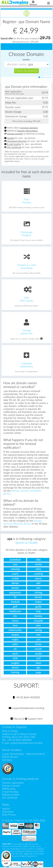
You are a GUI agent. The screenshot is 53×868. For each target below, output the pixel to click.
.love (15, 625)
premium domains (29, 128)
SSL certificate (10, 798)
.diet (38, 583)
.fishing (38, 593)
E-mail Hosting (10, 792)
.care (15, 564)
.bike (38, 560)
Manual (16, 719)
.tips (38, 668)
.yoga (38, 672)
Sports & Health (27, 543)
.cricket (15, 579)
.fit (15, 597)
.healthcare (15, 611)
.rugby (15, 640)
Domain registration (13, 783)
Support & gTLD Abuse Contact (19, 734)
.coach (15, 574)
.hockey (38, 616)
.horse (15, 621)
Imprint (6, 809)
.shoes (38, 644)
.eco (38, 588)
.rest (38, 635)
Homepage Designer (17, 141)
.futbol (38, 602)
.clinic (38, 569)
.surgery (15, 663)
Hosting (11, 138)
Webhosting (9, 789)
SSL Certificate (14, 147)
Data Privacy (9, 815)
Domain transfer (15, 134)
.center (38, 564)
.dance (38, 579)
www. (26, 60)
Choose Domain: (26, 54)
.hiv (15, 616)
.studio (38, 654)
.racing (38, 630)
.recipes (15, 635)
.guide (38, 607)
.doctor (15, 588)
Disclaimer (8, 812)
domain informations (28, 131)
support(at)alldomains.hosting (26, 708)
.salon (15, 644)
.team (38, 663)
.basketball (15, 560)
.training (15, 672)
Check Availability (27, 71)
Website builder (11, 795)
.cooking (38, 574)
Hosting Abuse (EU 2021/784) (19, 737)
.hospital (38, 621)
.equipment (15, 593)
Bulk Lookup (45, 77)
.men (38, 625)
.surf (38, 658)
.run (38, 640)
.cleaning (15, 569)
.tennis (15, 668)
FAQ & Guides (10, 731)
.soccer (38, 649)
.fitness (38, 597)
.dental (15, 583)
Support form (34, 719)
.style (15, 658)
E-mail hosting (14, 144)
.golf (15, 607)
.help (38, 611)
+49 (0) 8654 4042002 (26, 697)
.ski (15, 649)
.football (15, 602)
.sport (15, 654)
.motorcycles (15, 630)
